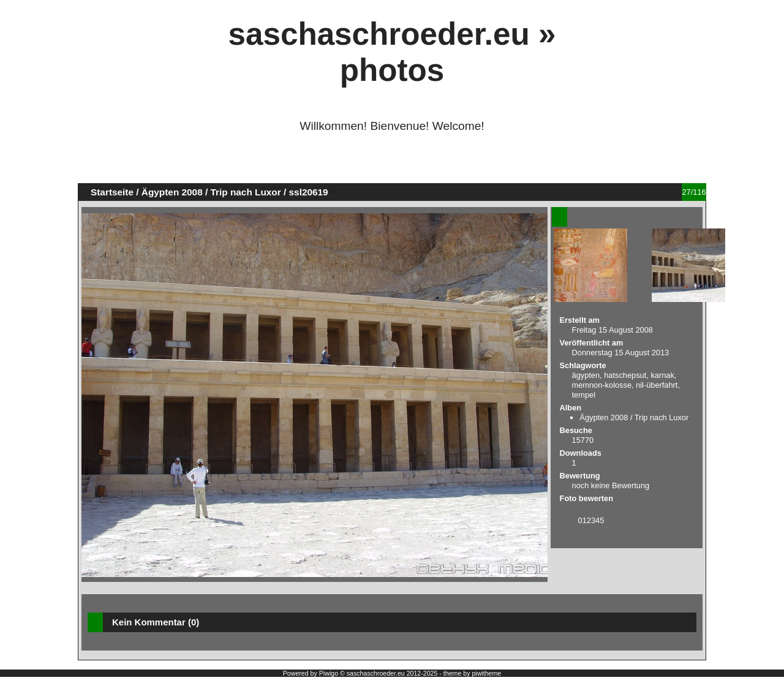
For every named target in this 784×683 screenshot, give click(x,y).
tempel (584, 395)
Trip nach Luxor (246, 192)
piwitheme (486, 673)
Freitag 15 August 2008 (612, 330)
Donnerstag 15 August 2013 (621, 353)
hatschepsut (625, 375)
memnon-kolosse (602, 385)
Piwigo (329, 673)
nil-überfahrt (657, 385)
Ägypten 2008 (172, 192)
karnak (662, 375)
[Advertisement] (392, 163)
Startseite (112, 192)
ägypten (586, 375)
